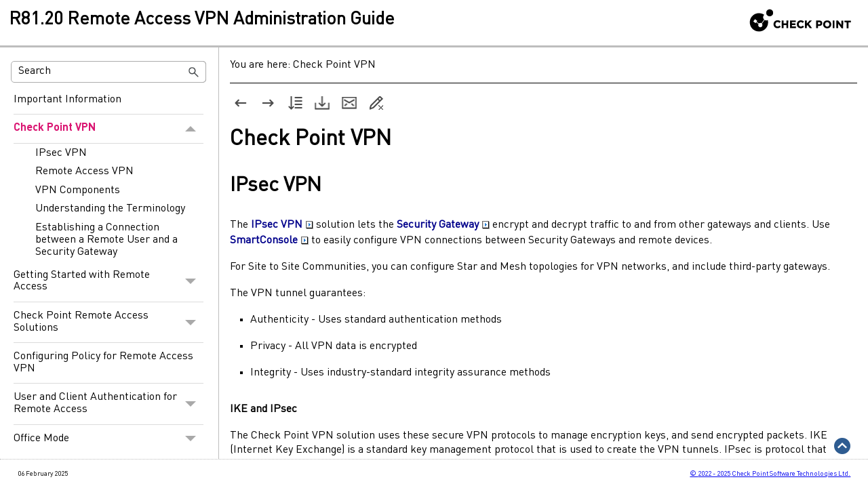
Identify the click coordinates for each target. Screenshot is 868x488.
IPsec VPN (61, 153)
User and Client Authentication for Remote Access (108, 404)
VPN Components (78, 190)
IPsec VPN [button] (282, 225)
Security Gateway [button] (443, 225)
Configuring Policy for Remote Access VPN (103, 363)
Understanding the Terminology (110, 209)
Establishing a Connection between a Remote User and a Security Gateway (106, 240)
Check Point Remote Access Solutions (108, 322)
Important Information (67, 100)
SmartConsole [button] (269, 241)
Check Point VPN (108, 129)
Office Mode (108, 439)
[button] (194, 72)
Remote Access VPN (84, 171)
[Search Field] (108, 72)
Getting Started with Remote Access (108, 282)
